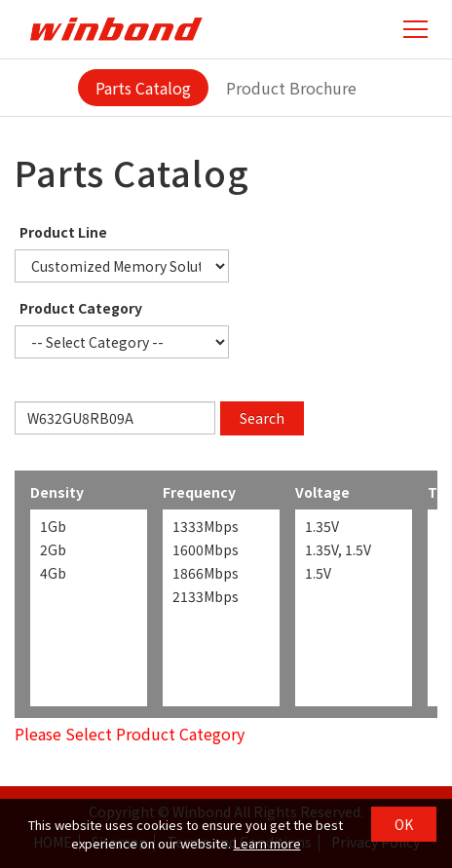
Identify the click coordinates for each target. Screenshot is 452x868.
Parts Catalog (143, 88)
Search (262, 418)
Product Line (63, 232)
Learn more (267, 843)
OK (404, 824)
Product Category (81, 308)
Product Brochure (291, 88)
